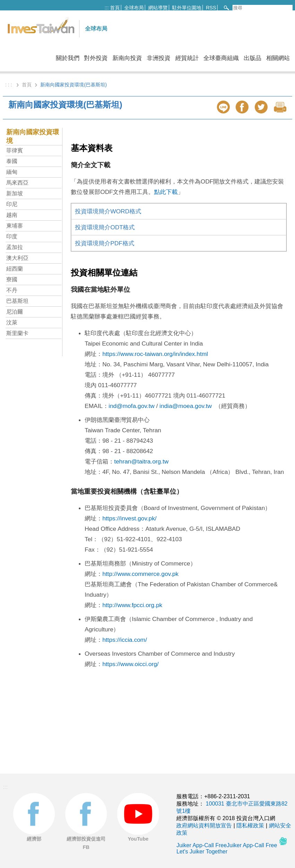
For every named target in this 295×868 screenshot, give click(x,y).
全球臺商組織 (221, 58)
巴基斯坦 (17, 301)
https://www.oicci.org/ (130, 664)
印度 (12, 236)
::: (107, 8)
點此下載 (166, 192)
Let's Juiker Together (202, 852)
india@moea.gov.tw (186, 406)
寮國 (12, 279)
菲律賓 (15, 150)
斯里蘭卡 (17, 333)
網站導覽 (158, 8)
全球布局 (134, 8)
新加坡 (15, 193)
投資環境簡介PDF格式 (105, 243)
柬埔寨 (15, 226)
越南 (12, 215)
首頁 (115, 8)
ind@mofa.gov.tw (132, 406)
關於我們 (68, 58)
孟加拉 (15, 247)
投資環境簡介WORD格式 (108, 211)
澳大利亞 (17, 258)
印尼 (12, 204)
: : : (9, 85)
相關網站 (278, 58)
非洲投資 (159, 58)
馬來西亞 (17, 183)
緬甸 (12, 172)
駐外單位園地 (187, 8)
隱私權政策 (250, 826)
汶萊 (12, 322)
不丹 (12, 290)
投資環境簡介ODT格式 (105, 227)
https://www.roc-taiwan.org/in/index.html (155, 354)
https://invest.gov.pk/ (129, 518)
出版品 (252, 58)
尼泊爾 (15, 312)
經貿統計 (187, 58)
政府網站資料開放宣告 (204, 826)
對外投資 (96, 58)
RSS (211, 8)
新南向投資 (127, 58)
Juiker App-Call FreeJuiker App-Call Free (227, 845)
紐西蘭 (15, 269)
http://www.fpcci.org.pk (132, 605)
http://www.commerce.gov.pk (140, 574)
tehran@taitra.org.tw (141, 461)
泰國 (12, 161)
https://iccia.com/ (125, 640)
